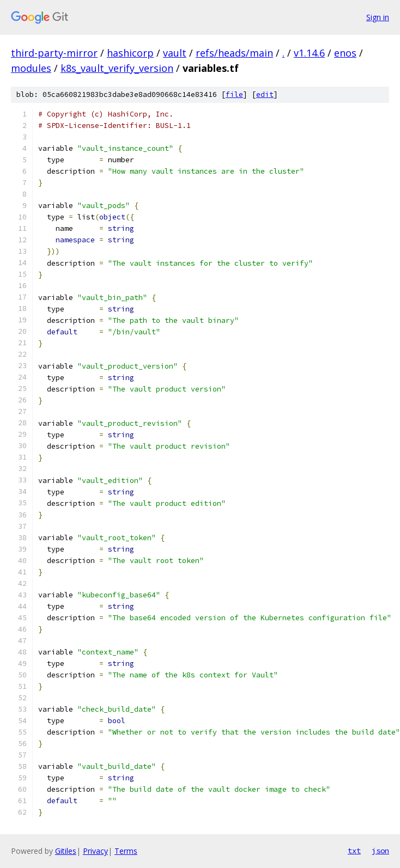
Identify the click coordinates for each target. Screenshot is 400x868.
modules (31, 68)
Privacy (95, 851)
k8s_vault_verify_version (117, 68)
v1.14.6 (309, 53)
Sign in (378, 17)
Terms (126, 851)
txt (354, 851)
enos (345, 53)
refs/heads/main (234, 53)
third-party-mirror (54, 53)
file (234, 94)
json (380, 851)
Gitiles (66, 851)
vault (175, 53)
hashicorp (130, 53)
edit (265, 94)
